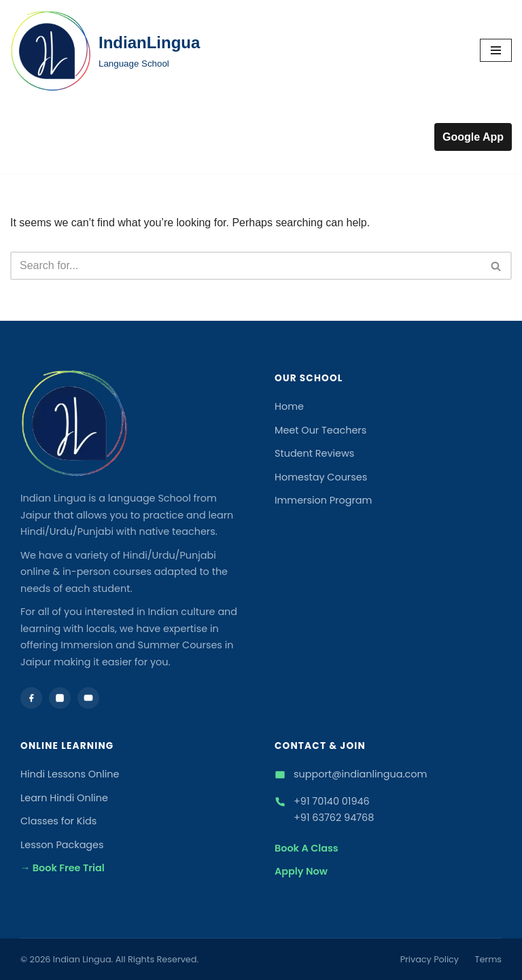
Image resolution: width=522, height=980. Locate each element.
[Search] (246, 266)
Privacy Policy (430, 959)
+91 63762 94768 (334, 818)
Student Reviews (314, 453)
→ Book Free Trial (63, 868)
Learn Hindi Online (64, 798)
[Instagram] (60, 698)
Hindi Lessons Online (70, 774)
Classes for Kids (58, 821)
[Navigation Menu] (496, 50)
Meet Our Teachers (320, 430)
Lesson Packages (62, 845)
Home (289, 406)
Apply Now (301, 871)
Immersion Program (323, 500)
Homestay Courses (321, 477)
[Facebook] (31, 698)
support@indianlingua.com (360, 774)
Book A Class (307, 848)
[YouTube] (88, 698)
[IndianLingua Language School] (105, 50)
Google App (473, 137)
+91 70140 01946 (332, 801)
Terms (489, 959)
